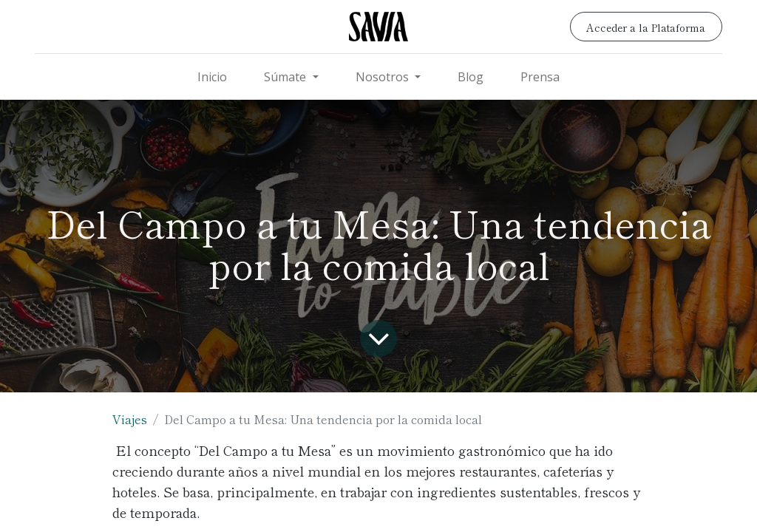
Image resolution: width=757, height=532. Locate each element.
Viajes (130, 419)
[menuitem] (212, 77)
